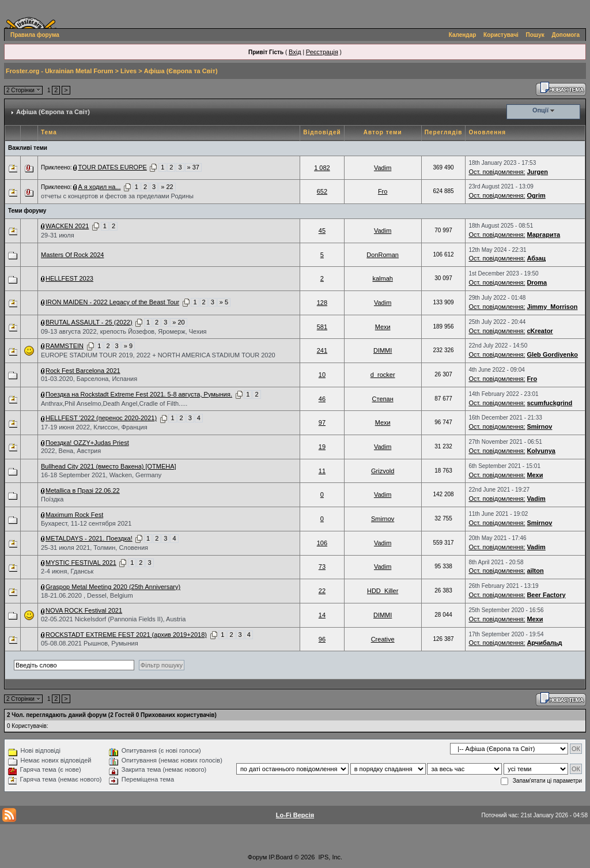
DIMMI (383, 350)
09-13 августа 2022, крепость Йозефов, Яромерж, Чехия (124, 331)
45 (322, 231)
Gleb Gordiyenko (552, 354)
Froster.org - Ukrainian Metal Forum (59, 71)
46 (322, 399)
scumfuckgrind (549, 403)
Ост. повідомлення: (497, 172)
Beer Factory (546, 595)
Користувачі (501, 35)
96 (322, 639)
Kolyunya (541, 451)
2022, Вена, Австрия (71, 451)
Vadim (383, 168)
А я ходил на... (99, 187)
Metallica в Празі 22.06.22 (83, 490)
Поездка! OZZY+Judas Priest (87, 443)
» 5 (224, 302)
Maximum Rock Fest (74, 515)
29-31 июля (58, 235)
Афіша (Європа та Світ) (181, 71)
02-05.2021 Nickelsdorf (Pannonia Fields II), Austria (113, 619)
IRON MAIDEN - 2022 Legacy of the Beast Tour (112, 302)
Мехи (383, 327)
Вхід (295, 52)
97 (322, 422)
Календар (463, 35)
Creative (383, 639)
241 (322, 350)
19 (322, 447)
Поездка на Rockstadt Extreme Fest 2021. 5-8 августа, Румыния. (139, 394)
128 (322, 303)
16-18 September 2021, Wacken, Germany (101, 475)
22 (322, 591)
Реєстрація (322, 52)
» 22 (167, 187)
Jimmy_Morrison (552, 307)
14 (322, 615)
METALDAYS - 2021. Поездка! (89, 538)
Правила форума (35, 35)
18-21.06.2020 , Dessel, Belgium (87, 595)
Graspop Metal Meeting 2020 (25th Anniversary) (113, 587)
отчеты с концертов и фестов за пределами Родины (117, 196)
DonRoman (383, 255)
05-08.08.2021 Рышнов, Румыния (90, 643)
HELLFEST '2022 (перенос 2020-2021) (101, 418)
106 (322, 543)
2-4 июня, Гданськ (67, 571)
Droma (537, 282)
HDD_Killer (383, 591)
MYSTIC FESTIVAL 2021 (81, 563)
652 (322, 191)
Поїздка (52, 499)
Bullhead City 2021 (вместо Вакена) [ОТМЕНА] (109, 466)
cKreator (540, 331)
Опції (540, 110)
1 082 (322, 168)
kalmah (382, 278)
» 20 (178, 322)
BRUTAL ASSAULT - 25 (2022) (89, 322)
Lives (128, 71)
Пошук (535, 35)
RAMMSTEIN (65, 346)
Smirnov (539, 427)
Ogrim (536, 195)
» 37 (193, 167)
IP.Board (280, 857)
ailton (535, 571)
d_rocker (383, 375)
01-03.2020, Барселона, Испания (89, 379)
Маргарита (543, 235)
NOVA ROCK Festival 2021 (84, 610)
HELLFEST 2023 (69, 278)
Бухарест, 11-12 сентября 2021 (86, 523)
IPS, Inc (330, 857)
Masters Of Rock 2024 (72, 255)
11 (322, 471)
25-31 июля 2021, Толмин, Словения (94, 548)
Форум (257, 857)
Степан (383, 399)
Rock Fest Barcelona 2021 (83, 371)
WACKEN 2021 (67, 226)
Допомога (566, 35)
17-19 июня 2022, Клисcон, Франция (94, 427)
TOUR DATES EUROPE (112, 167)
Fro (383, 191)
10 (322, 375)
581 (322, 327)
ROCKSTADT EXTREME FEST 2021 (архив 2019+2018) (126, 635)
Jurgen (537, 172)
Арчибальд (544, 643)
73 (322, 567)
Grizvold (383, 471)
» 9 (128, 346)
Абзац (536, 258)
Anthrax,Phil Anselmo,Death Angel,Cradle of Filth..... (114, 403)
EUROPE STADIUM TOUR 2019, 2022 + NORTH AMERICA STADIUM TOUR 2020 (158, 355)
